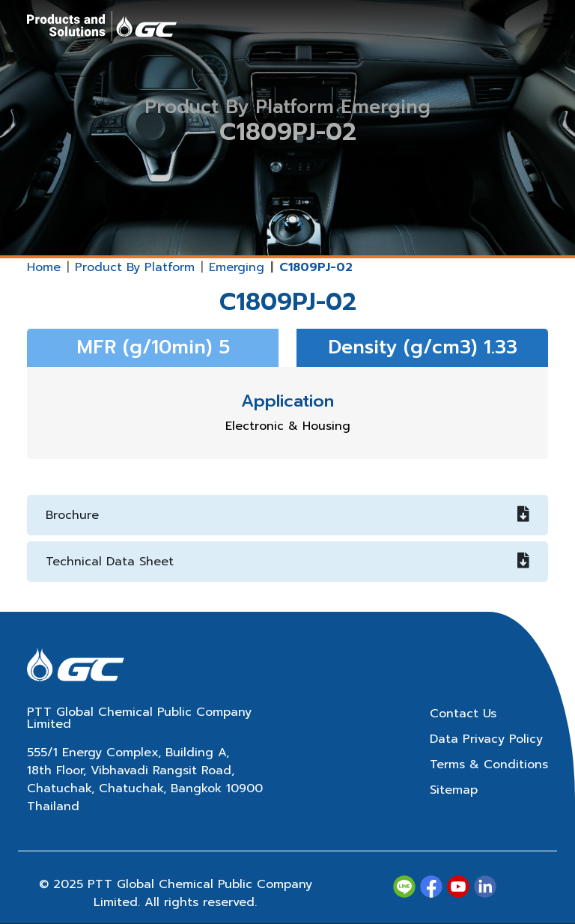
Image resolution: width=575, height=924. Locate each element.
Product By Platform (135, 267)
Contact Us (463, 714)
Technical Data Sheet (287, 562)
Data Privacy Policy (486, 739)
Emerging (237, 267)
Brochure (287, 515)
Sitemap (454, 790)
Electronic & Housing (288, 426)
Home (44, 267)
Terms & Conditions (489, 765)
